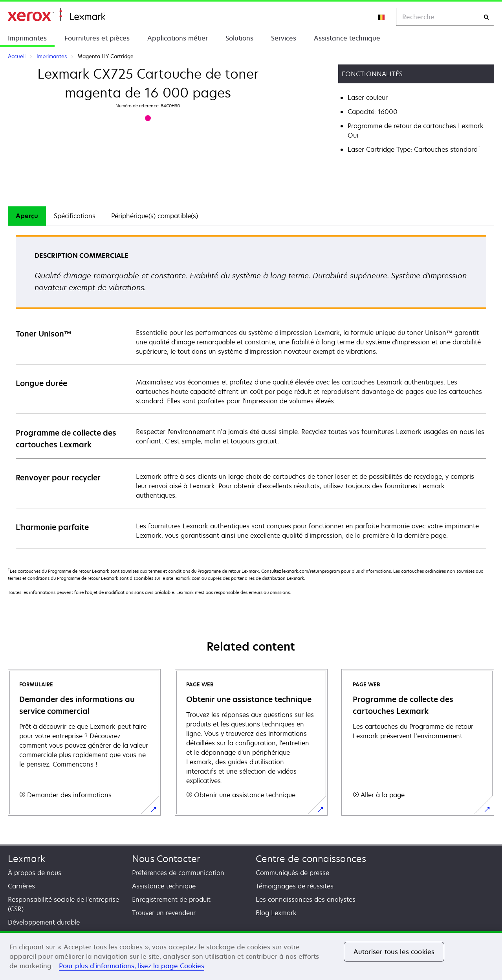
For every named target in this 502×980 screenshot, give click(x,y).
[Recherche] (486, 17)
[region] (251, 956)
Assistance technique (347, 38)
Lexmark (27, 859)
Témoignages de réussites (295, 886)
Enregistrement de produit (171, 899)
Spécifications (75, 216)
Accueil (56, 15)
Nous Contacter (166, 859)
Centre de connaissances (311, 859)
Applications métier (178, 38)
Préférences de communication (178, 873)
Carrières (21, 886)
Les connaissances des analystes (306, 899)
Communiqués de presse (292, 873)
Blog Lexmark (276, 913)
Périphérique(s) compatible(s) (155, 216)
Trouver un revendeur (164, 913)
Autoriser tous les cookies (394, 952)
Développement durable (44, 922)
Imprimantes (27, 38)
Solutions (239, 38)
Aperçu (27, 216)
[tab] (27, 216)
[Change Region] (382, 17)
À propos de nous (35, 873)
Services (284, 38)
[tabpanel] (251, 391)
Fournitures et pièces (97, 38)
